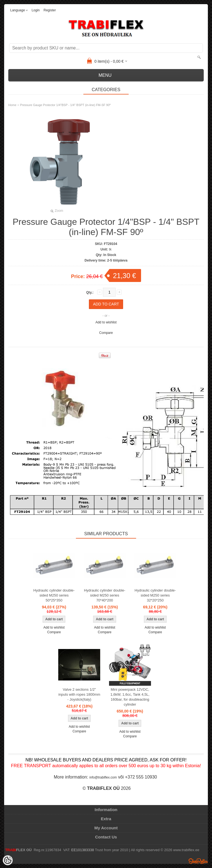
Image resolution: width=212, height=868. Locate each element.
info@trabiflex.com (103, 777)
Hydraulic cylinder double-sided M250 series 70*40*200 (105, 595)
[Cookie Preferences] (8, 860)
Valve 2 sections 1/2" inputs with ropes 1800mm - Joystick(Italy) (79, 694)
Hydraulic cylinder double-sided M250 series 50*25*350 (54, 595)
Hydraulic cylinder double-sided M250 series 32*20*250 (155, 595)
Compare (106, 333)
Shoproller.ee (198, 861)
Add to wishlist (106, 322)
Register (50, 10)
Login (35, 10)
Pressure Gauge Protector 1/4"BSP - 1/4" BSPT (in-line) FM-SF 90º (65, 105)
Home (12, 105)
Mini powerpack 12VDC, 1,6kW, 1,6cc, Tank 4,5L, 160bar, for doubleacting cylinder (130, 697)
